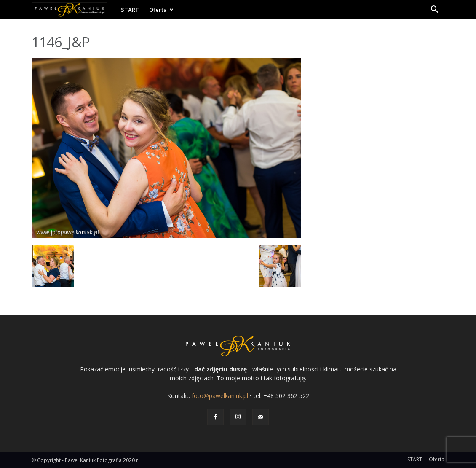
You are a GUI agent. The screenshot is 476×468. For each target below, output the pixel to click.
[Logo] (74, 10)
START (130, 10)
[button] (434, 10)
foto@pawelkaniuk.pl (220, 396)
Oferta (161, 10)
